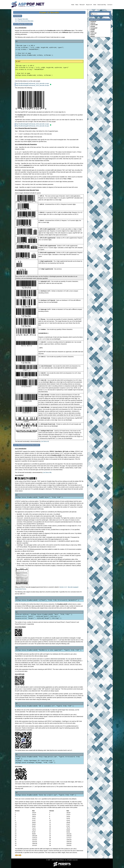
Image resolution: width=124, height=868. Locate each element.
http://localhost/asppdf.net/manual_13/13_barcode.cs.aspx (32, 83)
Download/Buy (102, 5)
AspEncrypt (93, 33)
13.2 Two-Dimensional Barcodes (24, 21)
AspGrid (92, 35)
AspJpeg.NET (94, 28)
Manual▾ (82, 5)
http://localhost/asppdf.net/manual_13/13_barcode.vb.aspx (32, 85)
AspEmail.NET (94, 25)
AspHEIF (93, 30)
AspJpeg (93, 26)
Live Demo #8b (47, 472)
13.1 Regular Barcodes (21, 19)
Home (73, 5)
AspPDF (92, 31)
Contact (110, 5)
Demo (95, 5)
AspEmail (93, 23)
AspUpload (93, 21)
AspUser (93, 36)
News (77, 5)
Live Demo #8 (45, 441)
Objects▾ (89, 5)
